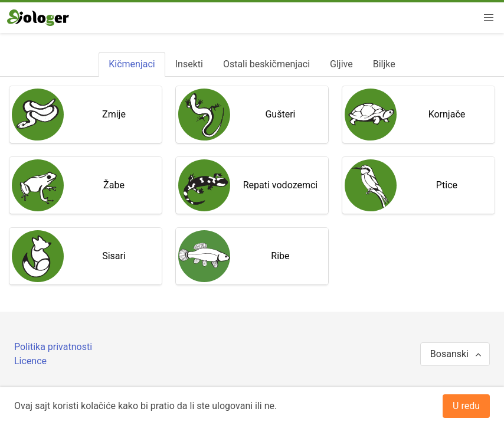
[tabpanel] (252, 185)
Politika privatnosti (53, 347)
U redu (466, 406)
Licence (30, 361)
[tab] (132, 64)
